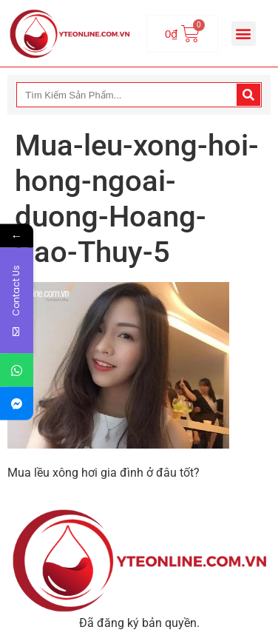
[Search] (248, 95)
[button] (244, 34)
